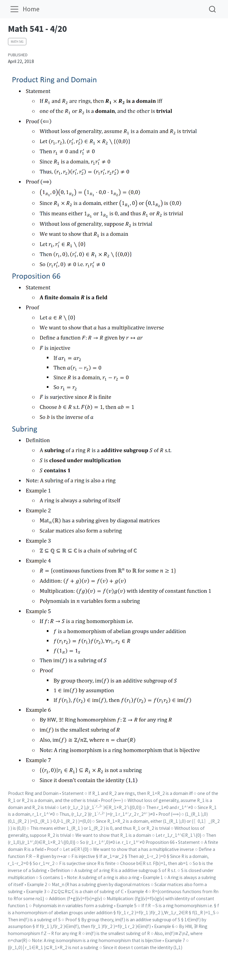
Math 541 (17, 42)
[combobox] (213, 9)
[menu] (14, 9)
